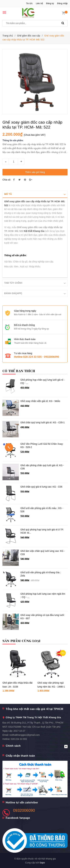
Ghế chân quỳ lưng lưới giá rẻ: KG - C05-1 (43, 422)
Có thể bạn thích (19, 371)
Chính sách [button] (37, 746)
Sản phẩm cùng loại (22, 641)
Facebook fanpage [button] (18, 818)
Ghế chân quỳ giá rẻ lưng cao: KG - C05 (41, 487)
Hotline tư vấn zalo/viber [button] (22, 802)
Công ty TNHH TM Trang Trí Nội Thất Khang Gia (33, 717)
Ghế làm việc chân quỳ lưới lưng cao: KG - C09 (43, 552)
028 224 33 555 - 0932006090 (41, 357)
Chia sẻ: (7, 180)
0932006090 (24, 810)
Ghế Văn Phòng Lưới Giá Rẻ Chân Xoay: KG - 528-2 (42, 445)
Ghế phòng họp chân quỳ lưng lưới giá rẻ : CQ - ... (43, 381)
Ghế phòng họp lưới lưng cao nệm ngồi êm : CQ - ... (43, 595)
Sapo (42, 862)
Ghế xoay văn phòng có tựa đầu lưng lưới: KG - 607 (42, 617)
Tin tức (29, 3)
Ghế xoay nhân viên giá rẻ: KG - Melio (40, 401)
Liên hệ (39, 3)
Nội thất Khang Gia (34, 231)
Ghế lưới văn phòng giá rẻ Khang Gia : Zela (41, 574)
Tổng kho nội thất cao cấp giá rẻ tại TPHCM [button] (35, 709)
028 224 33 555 (19, 739)
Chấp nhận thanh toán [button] (20, 756)
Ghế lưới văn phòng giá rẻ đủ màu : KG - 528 (42, 510)
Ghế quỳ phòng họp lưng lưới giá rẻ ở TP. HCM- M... (42, 531)
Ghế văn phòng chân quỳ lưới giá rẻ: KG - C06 (42, 467)
